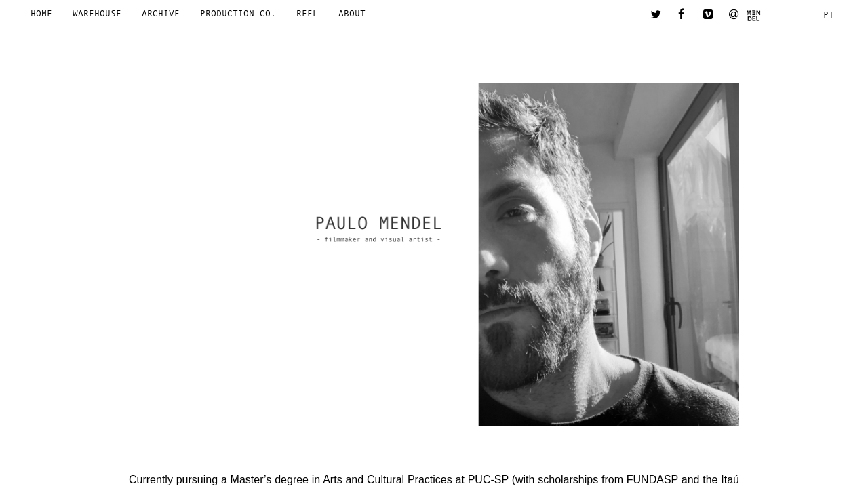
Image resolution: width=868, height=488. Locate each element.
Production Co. (238, 13)
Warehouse (97, 13)
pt (829, 15)
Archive (161, 13)
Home (41, 13)
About (352, 13)
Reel (307, 13)
